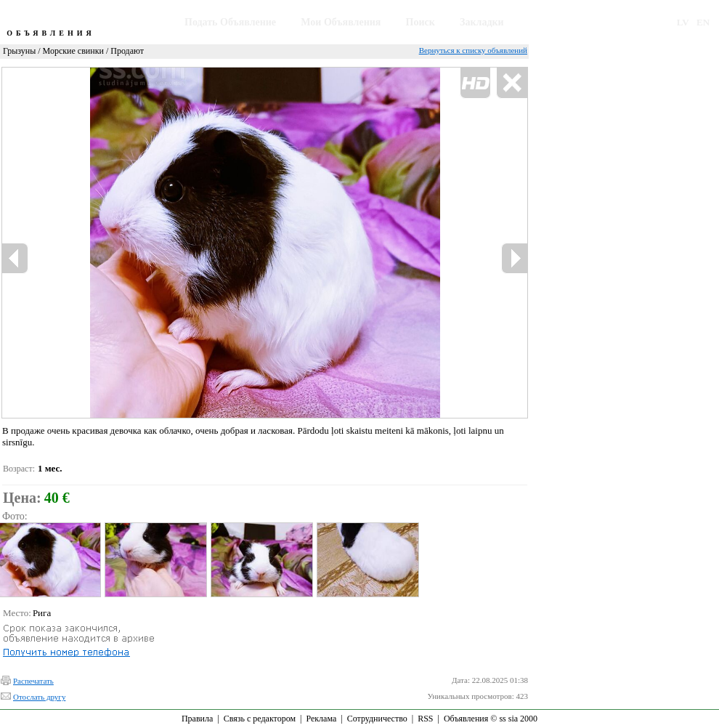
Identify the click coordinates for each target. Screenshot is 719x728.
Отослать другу (39, 697)
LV (683, 22)
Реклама (321, 719)
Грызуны (19, 51)
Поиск (421, 22)
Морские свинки (73, 51)
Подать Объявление (230, 22)
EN (703, 22)
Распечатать (33, 681)
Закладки (482, 22)
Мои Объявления (341, 22)
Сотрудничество (377, 719)
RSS (425, 719)
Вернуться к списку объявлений (473, 50)
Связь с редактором (260, 719)
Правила (197, 719)
